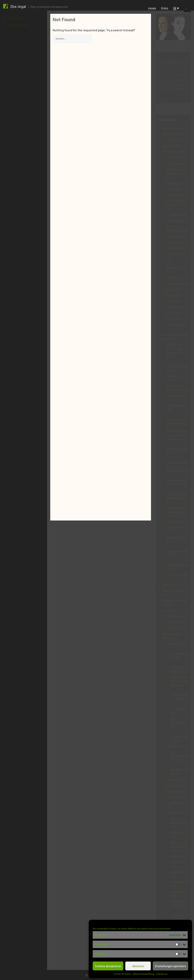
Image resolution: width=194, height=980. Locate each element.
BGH (170, 307)
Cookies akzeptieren (108, 966)
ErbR (174, 856)
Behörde (168, 134)
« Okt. (162, 99)
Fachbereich (171, 152)
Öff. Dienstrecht (179, 720)
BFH (170, 301)
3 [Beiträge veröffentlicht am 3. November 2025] (159, 75)
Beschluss (174, 376)
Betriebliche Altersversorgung (180, 681)
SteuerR (172, 791)
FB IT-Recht (175, 215)
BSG (170, 319)
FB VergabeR (176, 248)
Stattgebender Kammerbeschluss (177, 512)
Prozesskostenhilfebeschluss (177, 496)
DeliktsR (177, 833)
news (152, 8)
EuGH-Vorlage (176, 405)
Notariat (172, 278)
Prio (165, 610)
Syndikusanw (176, 283)
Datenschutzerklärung (143, 974)
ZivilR (171, 813)
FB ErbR (172, 189)
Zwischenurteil (177, 575)
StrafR (171, 797)
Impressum (162, 974)
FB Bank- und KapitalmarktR (177, 171)
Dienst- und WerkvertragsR (180, 846)
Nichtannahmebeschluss (177, 482)
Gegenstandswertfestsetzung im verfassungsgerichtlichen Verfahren (177, 429)
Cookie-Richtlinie (122, 974)
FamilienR (178, 862)
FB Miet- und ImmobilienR (175, 228)
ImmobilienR (180, 882)
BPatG (171, 313)
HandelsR (178, 872)
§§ (175, 8)
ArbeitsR (173, 644)
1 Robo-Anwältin (16, 25)
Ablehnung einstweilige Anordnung (175, 348)
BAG (170, 295)
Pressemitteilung (174, 600)
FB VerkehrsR (176, 254)
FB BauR (172, 183)
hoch (170, 616)
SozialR (172, 785)
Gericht (167, 289)
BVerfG (172, 325)
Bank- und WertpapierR (180, 821)
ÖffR (170, 746)
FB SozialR (174, 236)
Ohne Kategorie (173, 590)
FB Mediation (176, 220)
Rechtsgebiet (172, 634)
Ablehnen (138, 966)
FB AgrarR (174, 158)
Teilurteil (173, 522)
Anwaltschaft (172, 128)
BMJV (171, 140)
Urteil (171, 527)
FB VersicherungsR (177, 268)
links (165, 8)
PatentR (172, 779)
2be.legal (18, 6)
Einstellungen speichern (170, 966)
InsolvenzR (179, 892)
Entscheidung (176, 396)
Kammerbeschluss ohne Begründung (177, 466)
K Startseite (13, 18)
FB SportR (174, 242)
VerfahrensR (175, 803)
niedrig (172, 622)
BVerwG (168, 146)
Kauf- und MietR (178, 903)
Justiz (167, 585)
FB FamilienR (176, 195)
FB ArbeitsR (175, 163)
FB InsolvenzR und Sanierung (177, 203)
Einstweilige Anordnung (175, 388)
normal (172, 628)
